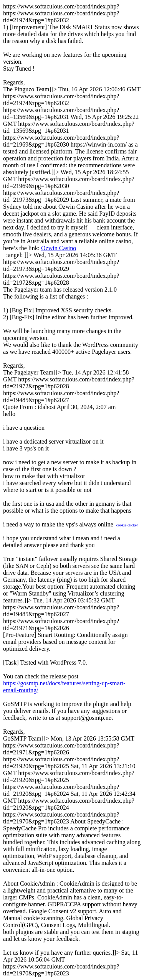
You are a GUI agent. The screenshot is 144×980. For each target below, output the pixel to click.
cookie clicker (127, 525)
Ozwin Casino (59, 248)
